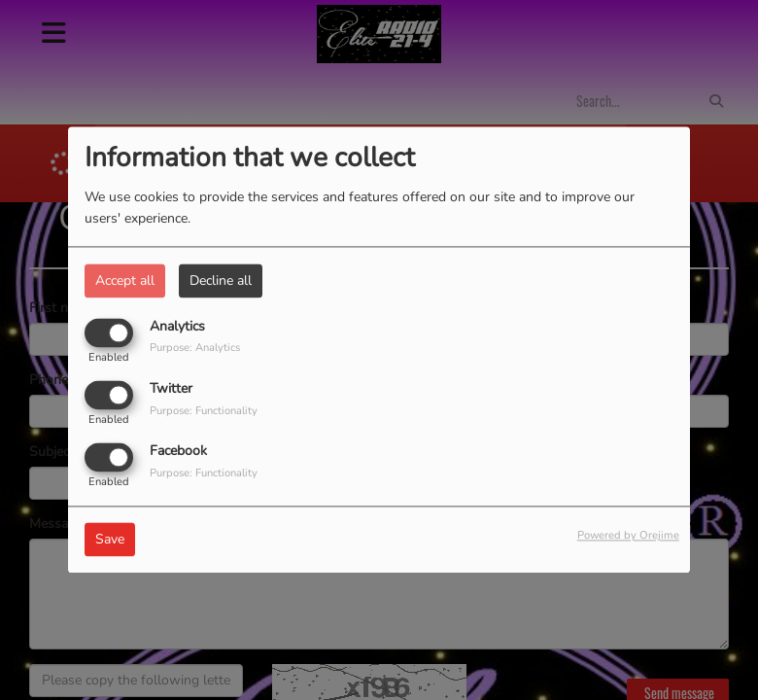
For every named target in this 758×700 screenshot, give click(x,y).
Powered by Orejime (628, 536)
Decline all (221, 280)
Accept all (125, 280)
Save (110, 540)
